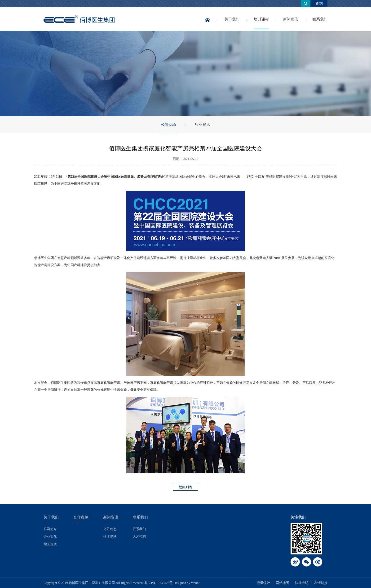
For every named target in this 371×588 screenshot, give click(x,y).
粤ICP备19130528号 (159, 583)
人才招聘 (139, 537)
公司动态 (168, 124)
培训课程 (261, 19)
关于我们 (232, 19)
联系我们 (320, 19)
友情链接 (321, 583)
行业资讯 (203, 124)
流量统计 (263, 583)
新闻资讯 (291, 19)
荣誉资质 (50, 544)
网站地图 (283, 583)
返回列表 (185, 487)
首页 (208, 23)
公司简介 (50, 529)
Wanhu (196, 583)
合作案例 (81, 517)
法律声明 (302, 583)
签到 (319, 3)
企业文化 (50, 537)
